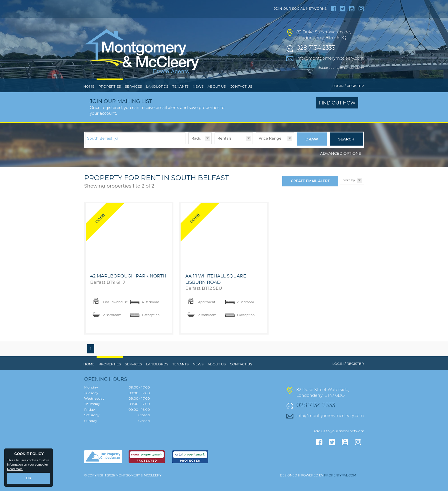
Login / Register (348, 98)
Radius (198, 150)
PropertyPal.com (340, 486)
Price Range (270, 150)
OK (29, 479)
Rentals (224, 150)
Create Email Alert (310, 191)
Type (215, 155)
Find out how (337, 115)
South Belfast (103, 150)
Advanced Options (341, 164)
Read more (15, 470)
